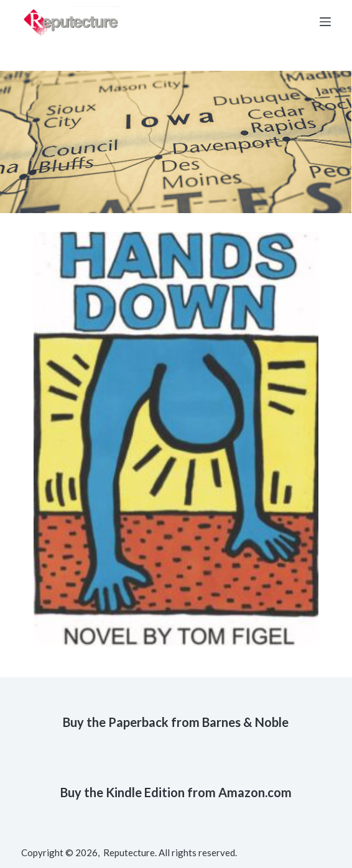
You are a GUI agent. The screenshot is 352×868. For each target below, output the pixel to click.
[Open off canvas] (325, 22)
